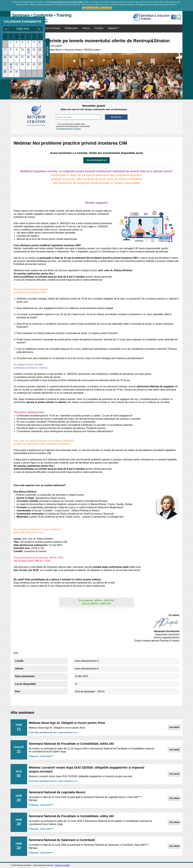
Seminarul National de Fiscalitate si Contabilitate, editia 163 (71, 744)
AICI (141, 4)
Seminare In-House (49, 28)
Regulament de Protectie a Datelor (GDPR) (67, 2)
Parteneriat (71, 28)
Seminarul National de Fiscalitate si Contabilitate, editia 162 (71, 816)
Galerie (113, 28)
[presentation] (110, 126)
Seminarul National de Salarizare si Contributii (62, 840)
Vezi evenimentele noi (96, 160)
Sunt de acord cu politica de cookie (97, 8)
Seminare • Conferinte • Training (42, 15)
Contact (99, 28)
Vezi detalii (174, 727)
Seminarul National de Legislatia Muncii (57, 792)
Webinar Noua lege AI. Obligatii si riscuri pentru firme (67, 723)
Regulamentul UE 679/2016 (69, 129)
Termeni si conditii (62, 865)
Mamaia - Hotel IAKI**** (41, 756)
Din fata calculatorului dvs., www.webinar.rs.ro (53, 732)
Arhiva (86, 28)
